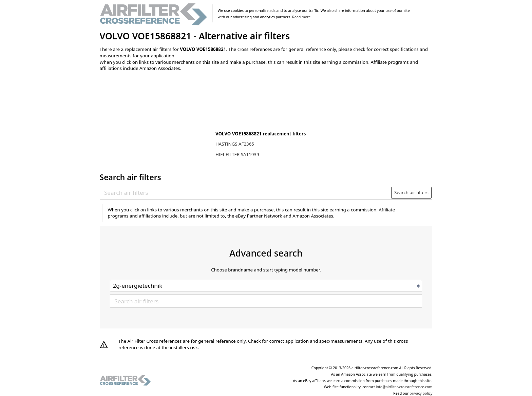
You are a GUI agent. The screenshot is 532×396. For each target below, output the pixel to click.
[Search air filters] (246, 193)
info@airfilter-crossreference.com (404, 387)
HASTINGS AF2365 (235, 144)
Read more (301, 17)
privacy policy (421, 393)
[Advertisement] (156, 121)
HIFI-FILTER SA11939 (237, 154)
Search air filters (411, 192)
